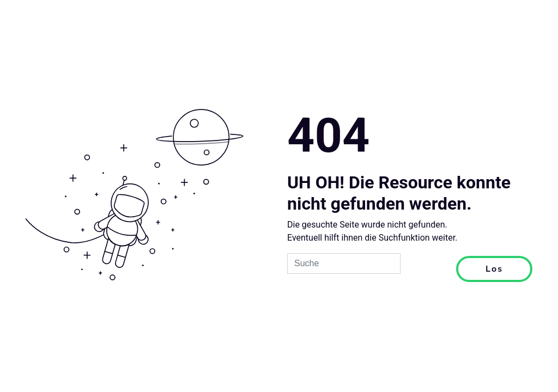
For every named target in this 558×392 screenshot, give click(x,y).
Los (494, 269)
